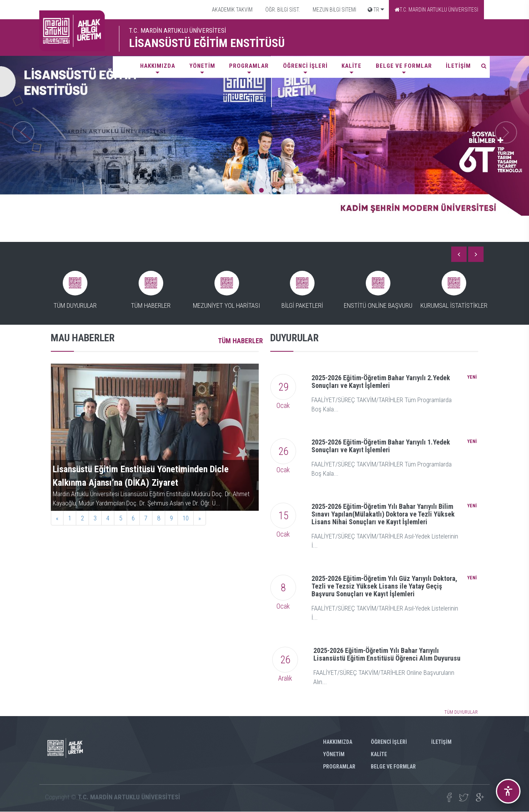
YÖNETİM (202, 66)
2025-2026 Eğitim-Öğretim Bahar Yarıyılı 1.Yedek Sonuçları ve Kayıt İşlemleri (381, 446)
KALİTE (352, 66)
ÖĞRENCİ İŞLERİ (305, 66)
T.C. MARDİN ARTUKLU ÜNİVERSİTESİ (436, 10)
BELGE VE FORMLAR (404, 66)
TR (373, 10)
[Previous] (57, 518)
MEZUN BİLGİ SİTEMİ (334, 10)
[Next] (200, 518)
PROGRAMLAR (249, 66)
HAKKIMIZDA (158, 66)
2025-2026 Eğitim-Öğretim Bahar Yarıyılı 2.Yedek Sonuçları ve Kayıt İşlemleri (381, 382)
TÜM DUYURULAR (461, 712)
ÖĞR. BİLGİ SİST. (282, 10)
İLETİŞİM (458, 66)
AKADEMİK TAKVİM (232, 10)
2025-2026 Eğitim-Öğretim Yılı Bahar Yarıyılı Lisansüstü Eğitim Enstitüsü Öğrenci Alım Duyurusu (387, 654)
